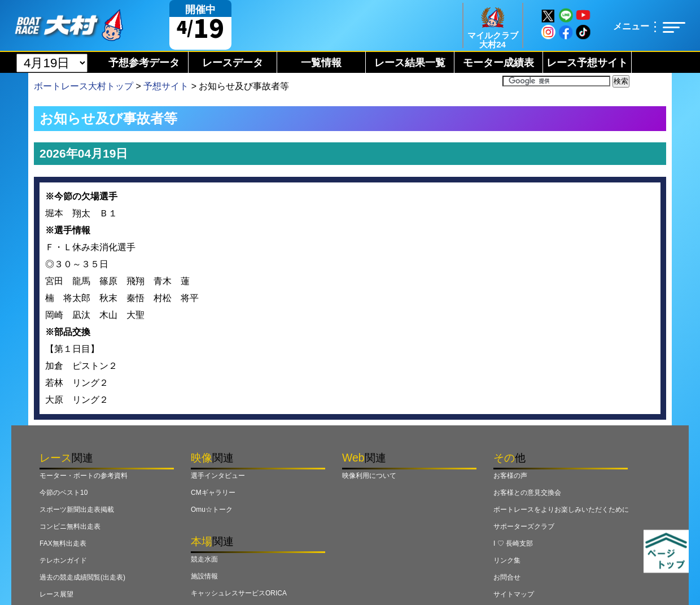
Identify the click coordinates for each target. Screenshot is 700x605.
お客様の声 (510, 476)
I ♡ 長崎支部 (513, 543)
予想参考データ (144, 63)
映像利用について (369, 476)
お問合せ (507, 577)
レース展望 (56, 594)
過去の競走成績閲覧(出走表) (82, 577)
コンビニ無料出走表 (70, 526)
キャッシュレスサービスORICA (239, 593)
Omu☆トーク (212, 510)
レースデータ (233, 63)
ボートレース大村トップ (84, 86)
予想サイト (166, 86)
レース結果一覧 (410, 63)
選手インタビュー (218, 476)
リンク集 (507, 560)
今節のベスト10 (64, 493)
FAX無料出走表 (63, 543)
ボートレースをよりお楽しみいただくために (561, 510)
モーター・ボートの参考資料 (84, 476)
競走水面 (204, 559)
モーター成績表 (498, 63)
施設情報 (204, 576)
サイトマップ (514, 594)
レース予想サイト (587, 63)
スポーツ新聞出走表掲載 (77, 510)
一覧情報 (321, 63)
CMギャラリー (213, 493)
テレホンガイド (63, 560)
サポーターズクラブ (524, 526)
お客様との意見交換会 (527, 493)
